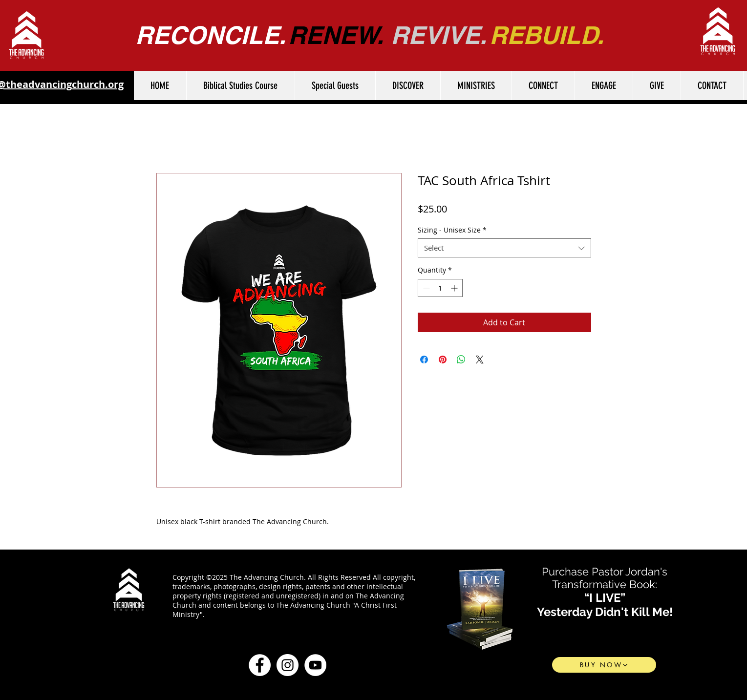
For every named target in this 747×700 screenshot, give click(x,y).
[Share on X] (480, 360)
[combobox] (504, 248)
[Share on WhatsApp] (461, 360)
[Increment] (455, 288)
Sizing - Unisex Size (452, 230)
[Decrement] (425, 288)
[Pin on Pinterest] (443, 360)
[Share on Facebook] (424, 360)
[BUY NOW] (604, 665)
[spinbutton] (440, 288)
